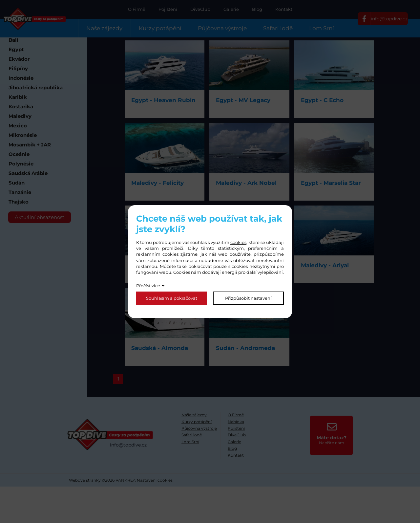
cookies (238, 242)
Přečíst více (148, 286)
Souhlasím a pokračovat (172, 298)
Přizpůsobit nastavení (248, 298)
